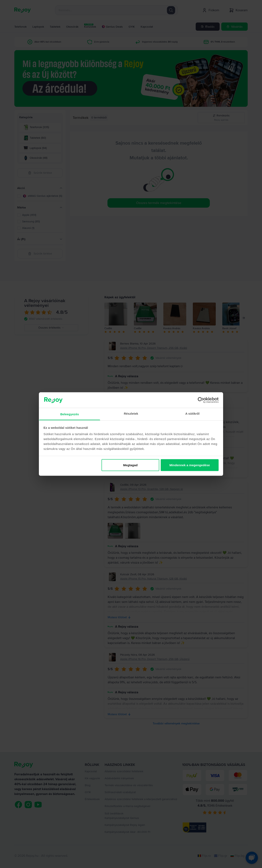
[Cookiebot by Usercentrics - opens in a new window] (201, 400)
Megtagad (130, 465)
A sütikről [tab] (192, 414)
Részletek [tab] (131, 414)
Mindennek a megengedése (190, 465)
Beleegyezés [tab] (69, 414)
